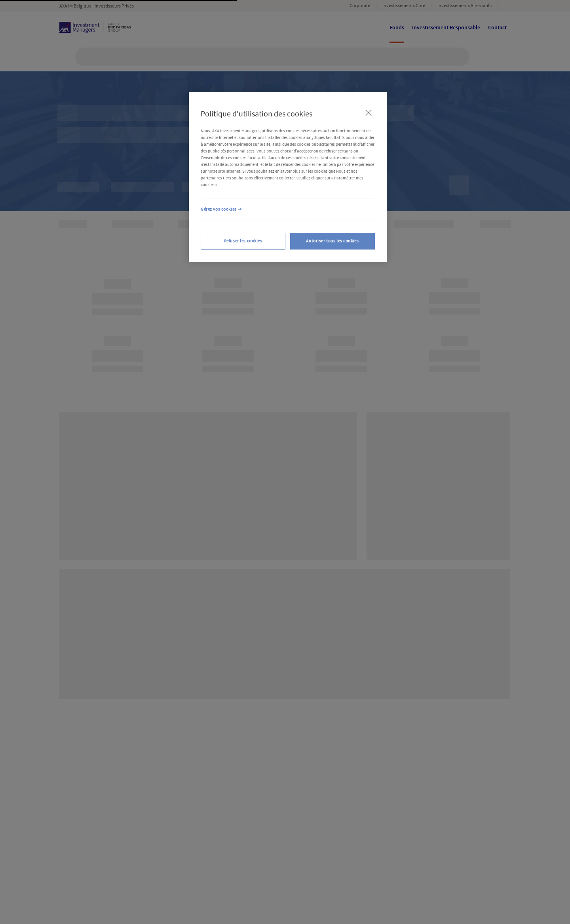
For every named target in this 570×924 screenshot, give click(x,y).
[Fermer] (369, 113)
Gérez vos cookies (219, 209)
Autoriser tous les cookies (332, 241)
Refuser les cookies (243, 241)
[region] (288, 177)
